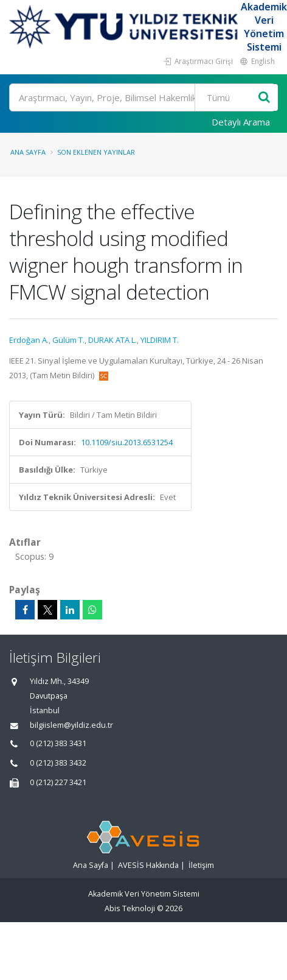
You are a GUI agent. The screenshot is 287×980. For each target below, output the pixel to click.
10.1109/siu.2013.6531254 (127, 442)
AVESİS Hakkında (148, 865)
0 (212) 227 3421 (58, 782)
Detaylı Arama (241, 122)
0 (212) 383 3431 (58, 743)
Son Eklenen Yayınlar (96, 152)
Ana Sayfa (28, 152)
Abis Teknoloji (130, 908)
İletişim (201, 865)
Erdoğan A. (29, 340)
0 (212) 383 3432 (58, 763)
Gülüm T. (68, 340)
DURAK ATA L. (112, 340)
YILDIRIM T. (160, 340)
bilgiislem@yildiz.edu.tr (71, 725)
